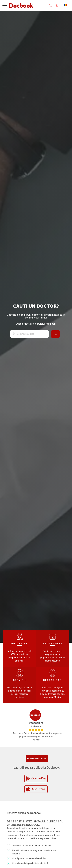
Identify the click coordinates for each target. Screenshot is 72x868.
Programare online (37, 759)
